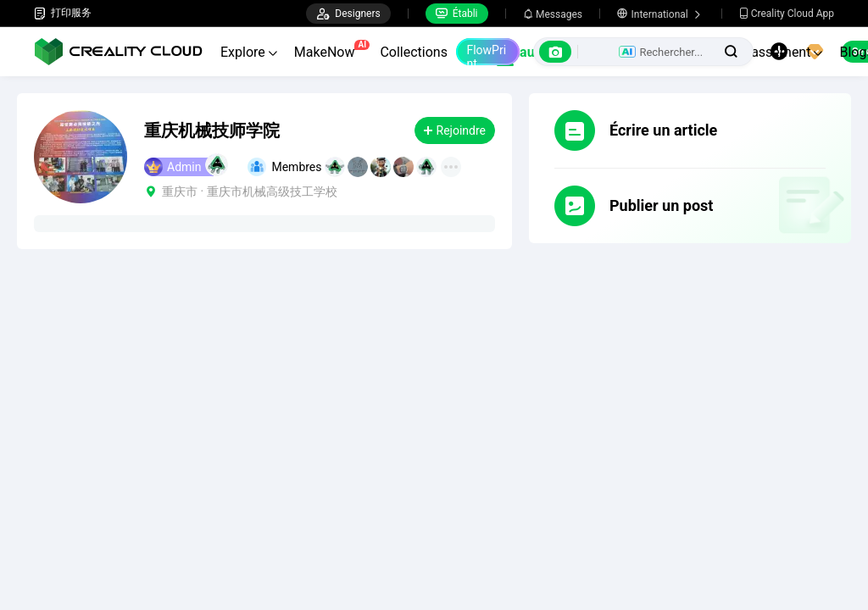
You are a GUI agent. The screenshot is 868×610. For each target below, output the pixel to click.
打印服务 (63, 13)
